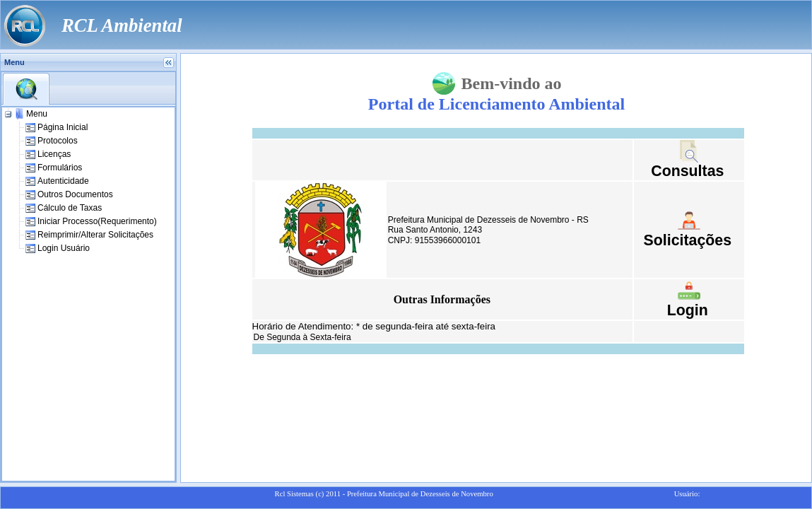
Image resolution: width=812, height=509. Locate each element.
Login (688, 310)
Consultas (687, 171)
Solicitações (688, 240)
